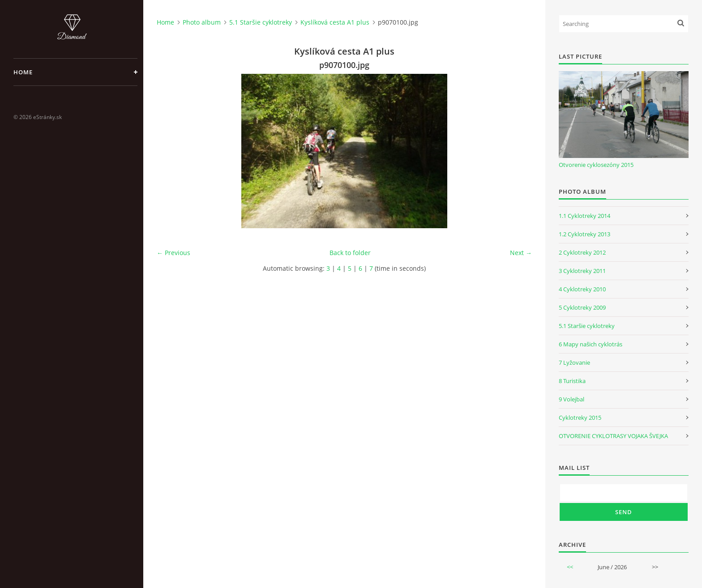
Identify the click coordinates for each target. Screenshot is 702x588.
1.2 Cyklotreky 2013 (584, 234)
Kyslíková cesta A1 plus (335, 22)
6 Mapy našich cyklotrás (591, 344)
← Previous (173, 253)
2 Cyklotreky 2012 (582, 252)
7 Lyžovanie (574, 362)
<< (570, 567)
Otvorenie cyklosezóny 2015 (596, 165)
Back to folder (350, 253)
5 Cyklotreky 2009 (582, 307)
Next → (521, 253)
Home (23, 72)
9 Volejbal (571, 399)
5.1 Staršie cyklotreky (261, 22)
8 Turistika (572, 381)
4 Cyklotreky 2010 (582, 289)
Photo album (202, 22)
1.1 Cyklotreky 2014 (584, 216)
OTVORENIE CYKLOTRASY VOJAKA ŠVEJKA (613, 436)
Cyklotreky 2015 (580, 418)
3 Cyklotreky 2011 (582, 271)
